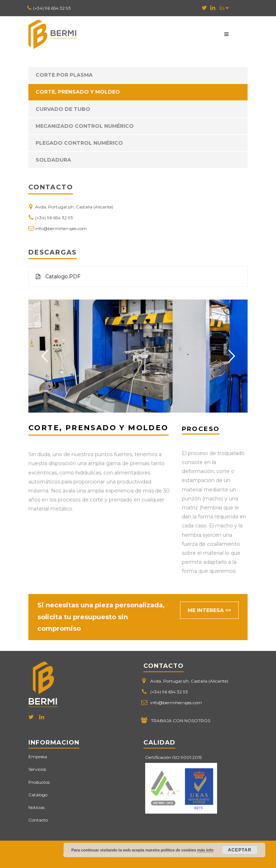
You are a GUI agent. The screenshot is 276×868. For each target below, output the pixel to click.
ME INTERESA (206, 610)
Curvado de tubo (63, 109)
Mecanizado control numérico (85, 126)
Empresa (38, 757)
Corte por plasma (64, 75)
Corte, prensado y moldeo (78, 92)
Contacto (38, 820)
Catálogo (38, 795)
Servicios (37, 769)
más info (205, 850)
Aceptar (240, 850)
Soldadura (53, 160)
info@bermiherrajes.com (61, 228)
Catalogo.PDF (58, 276)
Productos (39, 782)
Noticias (36, 807)
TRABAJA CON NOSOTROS (181, 721)
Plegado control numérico (79, 143)
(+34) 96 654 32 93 (52, 8)
